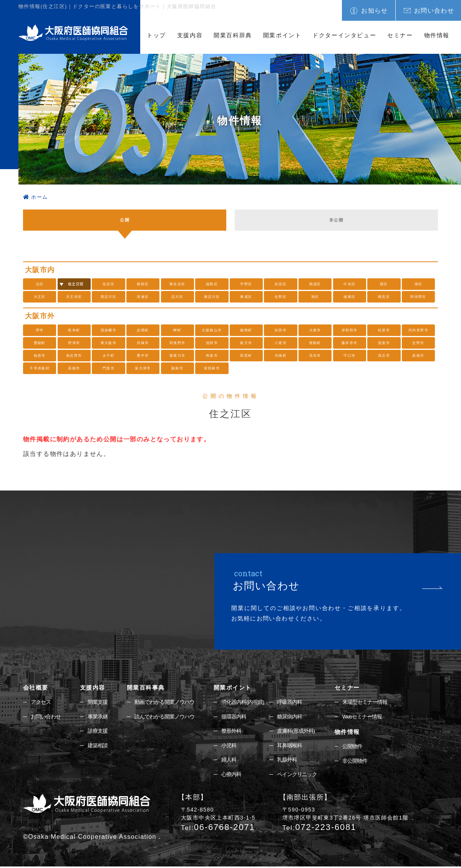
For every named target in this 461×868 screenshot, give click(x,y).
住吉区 (108, 284)
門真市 (108, 368)
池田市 (212, 343)
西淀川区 (109, 297)
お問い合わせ (434, 11)
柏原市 (40, 356)
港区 (419, 284)
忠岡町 (143, 330)
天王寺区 (74, 297)
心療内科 (231, 776)
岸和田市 (350, 330)
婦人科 (229, 761)
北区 (40, 284)
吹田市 (280, 330)
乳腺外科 (287, 761)
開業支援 (98, 702)
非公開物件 (355, 762)
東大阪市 (109, 343)
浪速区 (143, 297)
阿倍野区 (418, 297)
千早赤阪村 (40, 368)
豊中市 (143, 356)
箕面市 (384, 343)
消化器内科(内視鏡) (243, 702)
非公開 (336, 220)
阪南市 (177, 368)
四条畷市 (109, 330)
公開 (125, 220)
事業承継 (98, 717)
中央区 (350, 284)
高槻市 (74, 368)
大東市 (315, 330)
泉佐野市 (74, 356)
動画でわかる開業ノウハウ (164, 702)
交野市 (418, 343)
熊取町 (315, 343)
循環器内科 (234, 717)
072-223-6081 (319, 828)
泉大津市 (143, 368)
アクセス (41, 702)
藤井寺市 (350, 343)
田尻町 (246, 356)
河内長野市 (419, 330)
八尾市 (280, 343)
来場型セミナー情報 (365, 702)
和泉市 (212, 356)
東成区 (246, 297)
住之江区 (76, 284)
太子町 (108, 356)
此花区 (280, 284)
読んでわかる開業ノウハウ (164, 717)
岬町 (177, 330)
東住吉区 (177, 284)
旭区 (315, 297)
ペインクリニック (297, 776)
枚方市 (246, 343)
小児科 (229, 747)
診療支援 (98, 732)
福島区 (212, 284)
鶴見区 (384, 297)
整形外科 (231, 732)
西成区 (315, 284)
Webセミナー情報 (362, 717)
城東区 (350, 297)
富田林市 (212, 368)
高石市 (384, 356)
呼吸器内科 (289, 702)
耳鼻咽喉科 (289, 747)
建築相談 (98, 747)
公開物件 (352, 747)
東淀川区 (212, 297)
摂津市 (74, 343)
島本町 (74, 330)
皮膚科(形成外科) (296, 732)
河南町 (280, 356)
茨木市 (315, 356)
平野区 (246, 284)
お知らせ (375, 11)
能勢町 (246, 330)
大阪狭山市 (212, 330)
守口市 (350, 356)
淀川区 (177, 297)
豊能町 (40, 343)
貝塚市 (143, 343)
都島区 (143, 284)
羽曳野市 (177, 343)
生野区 (280, 297)
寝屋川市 (177, 356)
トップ (156, 35)
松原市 (384, 330)
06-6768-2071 (218, 828)
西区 (384, 284)
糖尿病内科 (289, 717)
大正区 (40, 297)
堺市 (40, 330)
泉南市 (418, 356)
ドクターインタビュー (344, 35)
